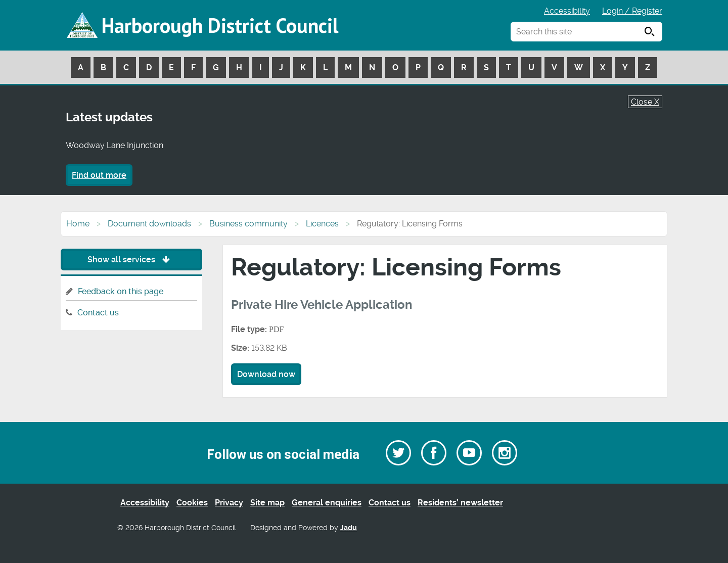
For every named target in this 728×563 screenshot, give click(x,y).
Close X (645, 102)
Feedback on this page (121, 291)
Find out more (99, 175)
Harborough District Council (220, 25)
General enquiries (327, 503)
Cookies (192, 503)
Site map (267, 503)
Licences (322, 224)
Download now (266, 374)
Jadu (349, 528)
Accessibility (567, 11)
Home (78, 224)
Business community (248, 224)
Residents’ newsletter (460, 503)
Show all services (131, 260)
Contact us (98, 313)
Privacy (229, 503)
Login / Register (632, 11)
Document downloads (149, 224)
